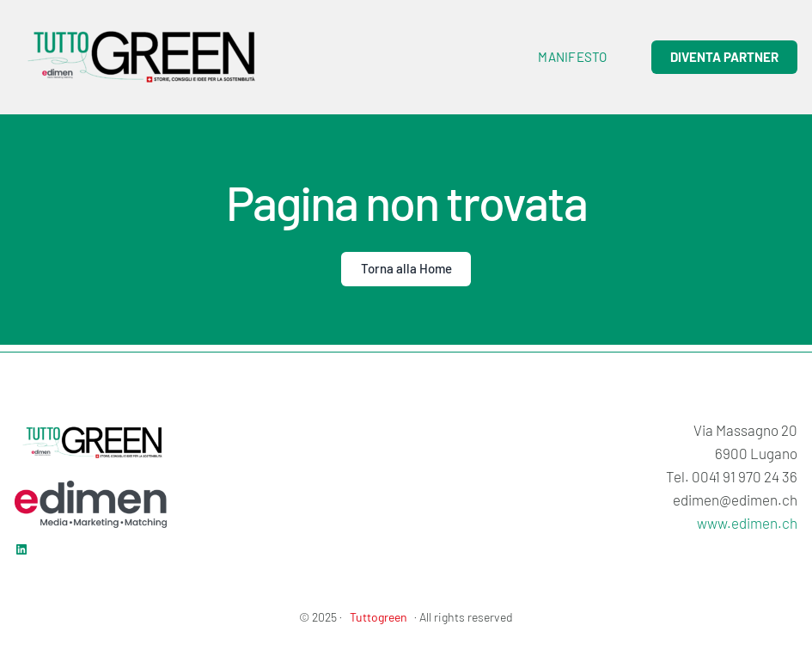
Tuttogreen (379, 617)
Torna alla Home (406, 268)
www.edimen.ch (747, 523)
